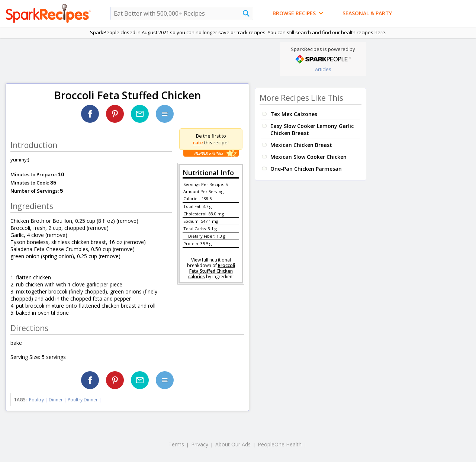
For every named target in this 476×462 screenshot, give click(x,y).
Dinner (56, 400)
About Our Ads (233, 444)
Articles (323, 69)
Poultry (36, 400)
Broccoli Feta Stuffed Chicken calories (212, 271)
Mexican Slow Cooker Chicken (308, 157)
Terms (176, 444)
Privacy (200, 444)
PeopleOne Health (280, 444)
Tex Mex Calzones (294, 114)
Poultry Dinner (83, 400)
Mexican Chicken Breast (301, 145)
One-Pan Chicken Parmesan (306, 169)
